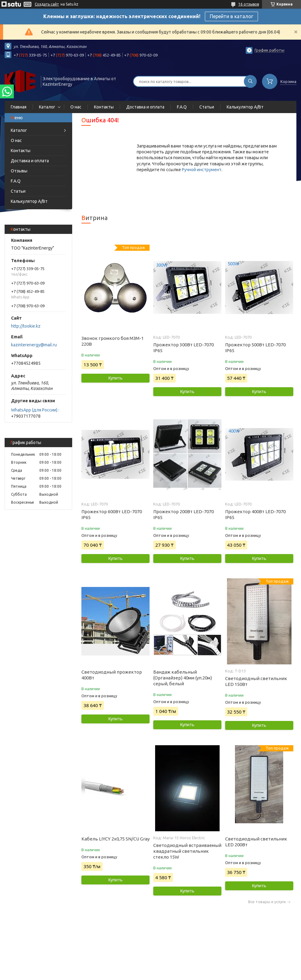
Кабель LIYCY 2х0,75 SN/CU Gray (115, 839)
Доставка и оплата (145, 107)
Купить (115, 378)
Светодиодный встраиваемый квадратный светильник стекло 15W (187, 851)
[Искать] (250, 81)
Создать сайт (47, 4)
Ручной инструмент (202, 170)
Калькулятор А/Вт (245, 107)
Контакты (104, 107)
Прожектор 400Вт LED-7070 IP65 (255, 514)
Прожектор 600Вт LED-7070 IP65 (112, 514)
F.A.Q (182, 107)
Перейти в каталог (231, 16)
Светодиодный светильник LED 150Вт (256, 681)
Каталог (47, 107)
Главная (19, 107)
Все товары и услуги (267, 902)
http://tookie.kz (26, 326)
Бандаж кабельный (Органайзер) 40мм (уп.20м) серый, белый (183, 678)
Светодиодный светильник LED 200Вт (256, 842)
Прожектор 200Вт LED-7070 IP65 (184, 514)
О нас (76, 107)
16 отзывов (249, 4)
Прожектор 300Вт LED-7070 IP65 (184, 348)
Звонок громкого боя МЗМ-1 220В (113, 341)
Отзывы (19, 171)
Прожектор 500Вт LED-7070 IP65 (255, 348)
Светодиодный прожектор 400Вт (112, 675)
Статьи (207, 107)
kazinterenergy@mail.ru (34, 345)
